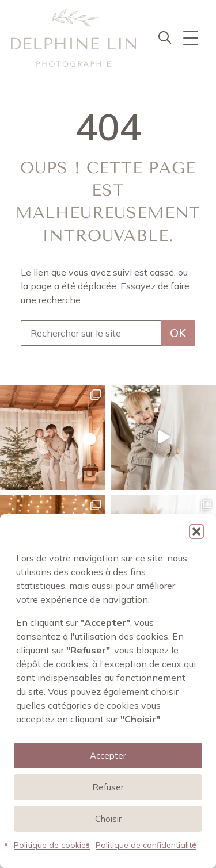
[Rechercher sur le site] (91, 333)
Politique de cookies (52, 845)
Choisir (108, 819)
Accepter (108, 756)
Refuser (108, 787)
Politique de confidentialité (146, 845)
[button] (196, 531)
